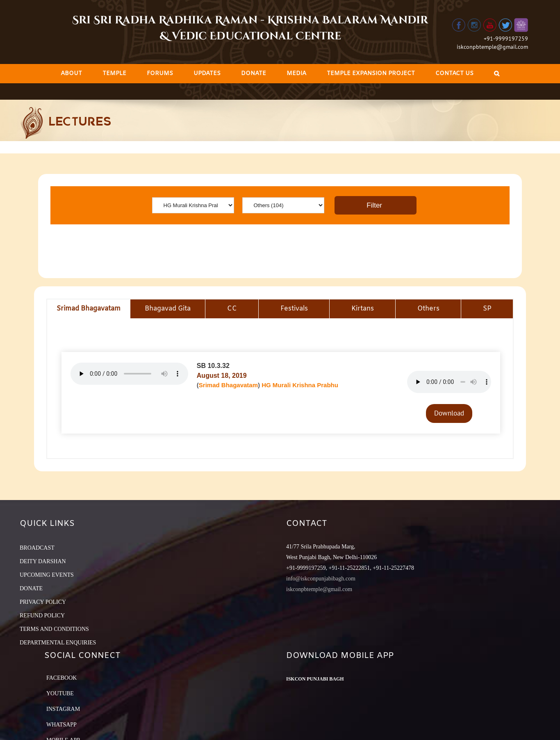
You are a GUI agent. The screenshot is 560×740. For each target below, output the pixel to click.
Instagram (63, 709)
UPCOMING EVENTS (47, 575)
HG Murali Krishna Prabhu (300, 385)
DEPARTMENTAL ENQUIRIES (58, 643)
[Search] (497, 74)
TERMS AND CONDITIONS (54, 629)
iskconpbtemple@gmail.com (492, 47)
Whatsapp (61, 725)
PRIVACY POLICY (43, 602)
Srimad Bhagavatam (228, 385)
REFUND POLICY (42, 616)
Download (449, 413)
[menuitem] (71, 74)
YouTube (60, 693)
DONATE (31, 588)
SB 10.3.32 (213, 366)
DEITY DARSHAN (43, 561)
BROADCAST (37, 548)
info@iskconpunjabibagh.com (321, 579)
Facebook (61, 678)
